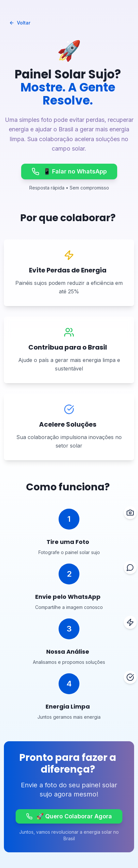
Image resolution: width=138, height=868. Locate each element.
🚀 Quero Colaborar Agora (69, 816)
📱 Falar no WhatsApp (69, 172)
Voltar (20, 23)
